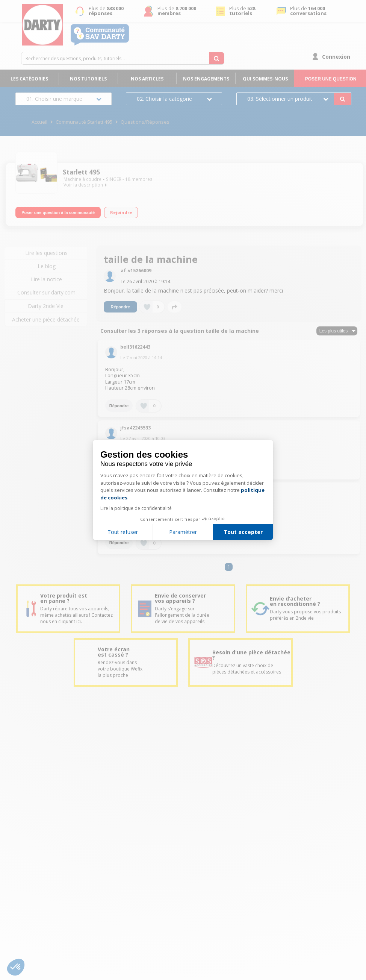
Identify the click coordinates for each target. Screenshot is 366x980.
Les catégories (29, 79)
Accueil (39, 122)
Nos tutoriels (88, 79)
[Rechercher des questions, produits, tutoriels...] (216, 58)
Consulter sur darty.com (46, 292)
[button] (16, 967)
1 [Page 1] (229, 567)
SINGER (114, 179)
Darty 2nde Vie (46, 306)
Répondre (120, 307)
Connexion (336, 57)
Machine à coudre (82, 179)
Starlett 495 (82, 172)
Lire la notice (46, 279)
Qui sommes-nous (265, 79)
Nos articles (147, 79)
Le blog (47, 266)
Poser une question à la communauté (58, 212)
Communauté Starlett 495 (84, 122)
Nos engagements (206, 79)
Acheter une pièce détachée (46, 319)
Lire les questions (46, 253)
